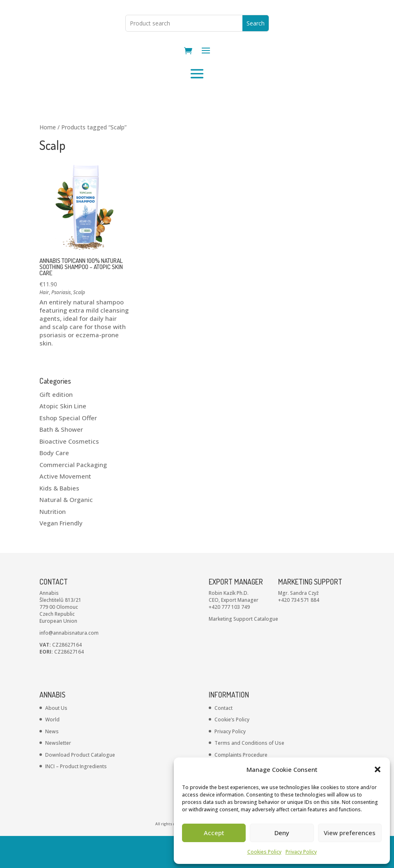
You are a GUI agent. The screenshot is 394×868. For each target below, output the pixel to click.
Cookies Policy (264, 852)
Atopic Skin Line (63, 438)
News (52, 763)
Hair (44, 324)
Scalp (79, 324)
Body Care (54, 485)
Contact (223, 740)
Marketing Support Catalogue (243, 651)
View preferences (350, 833)
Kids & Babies (59, 520)
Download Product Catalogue (80, 787)
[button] (378, 769)
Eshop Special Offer (68, 450)
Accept (214, 833)
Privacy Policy (301, 852)
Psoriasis (61, 324)
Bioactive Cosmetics (69, 473)
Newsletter (58, 775)
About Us (56, 740)
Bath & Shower (61, 461)
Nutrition (53, 543)
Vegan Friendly (61, 555)
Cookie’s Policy (232, 752)
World (52, 752)
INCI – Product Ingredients (76, 798)
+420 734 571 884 (299, 632)
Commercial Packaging (73, 497)
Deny (282, 833)
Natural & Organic (66, 532)
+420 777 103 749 (229, 639)
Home (48, 159)
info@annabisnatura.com (69, 665)
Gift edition (56, 426)
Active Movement (65, 508)
